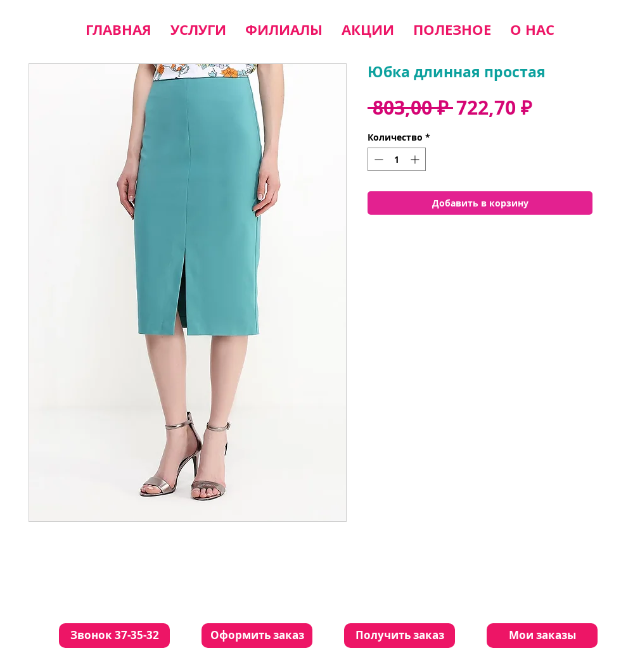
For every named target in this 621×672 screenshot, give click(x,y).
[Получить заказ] (400, 636)
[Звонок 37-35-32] (114, 636)
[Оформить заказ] (257, 636)
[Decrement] (377, 159)
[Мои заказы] (542, 636)
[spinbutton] (397, 159)
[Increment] (416, 159)
